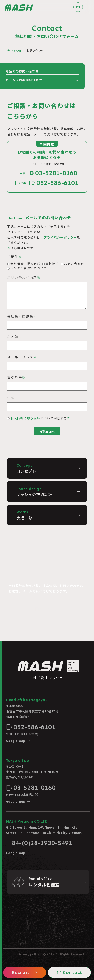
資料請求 (52, 264)
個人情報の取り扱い (25, 418)
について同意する (40, 418)
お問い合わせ (74, 264)
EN (78, 7)
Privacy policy (29, 954)
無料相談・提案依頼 (25, 264)
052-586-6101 (55, 183)
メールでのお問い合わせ (42, 80)
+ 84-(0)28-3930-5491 (39, 843)
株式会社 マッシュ (48, 670)
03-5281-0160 (54, 173)
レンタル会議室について (29, 268)
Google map (18, 741)
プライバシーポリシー (60, 237)
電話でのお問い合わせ (42, 71)
